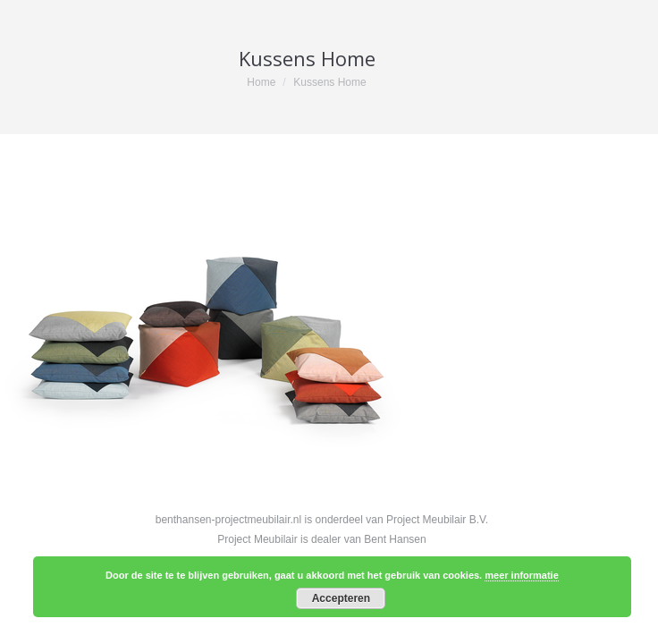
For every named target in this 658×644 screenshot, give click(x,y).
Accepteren (341, 598)
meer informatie (522, 575)
